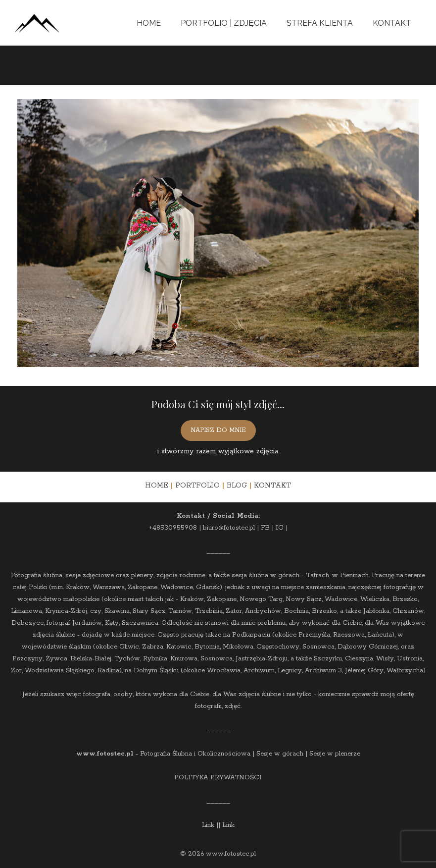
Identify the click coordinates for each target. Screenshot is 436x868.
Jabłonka (376, 611)
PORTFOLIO (197, 486)
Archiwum (259, 671)
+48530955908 (173, 528)
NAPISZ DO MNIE (218, 430)
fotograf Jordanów (74, 623)
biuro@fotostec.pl (229, 528)
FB (265, 528)
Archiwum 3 (323, 671)
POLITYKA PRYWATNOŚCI (218, 778)
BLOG (237, 486)
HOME (157, 486)
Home (149, 23)
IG (280, 528)
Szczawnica (140, 623)
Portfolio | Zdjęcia (224, 23)
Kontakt (392, 23)
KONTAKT (272, 486)
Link (208, 825)
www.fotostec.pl (105, 754)
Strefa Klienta (320, 23)
